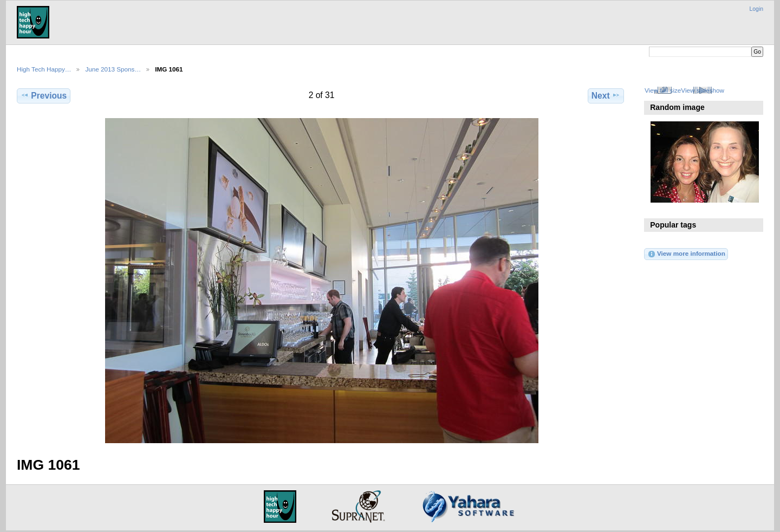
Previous (44, 95)
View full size (663, 90)
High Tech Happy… (44, 69)
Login (756, 9)
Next (606, 95)
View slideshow (703, 90)
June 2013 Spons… (113, 69)
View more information (686, 254)
